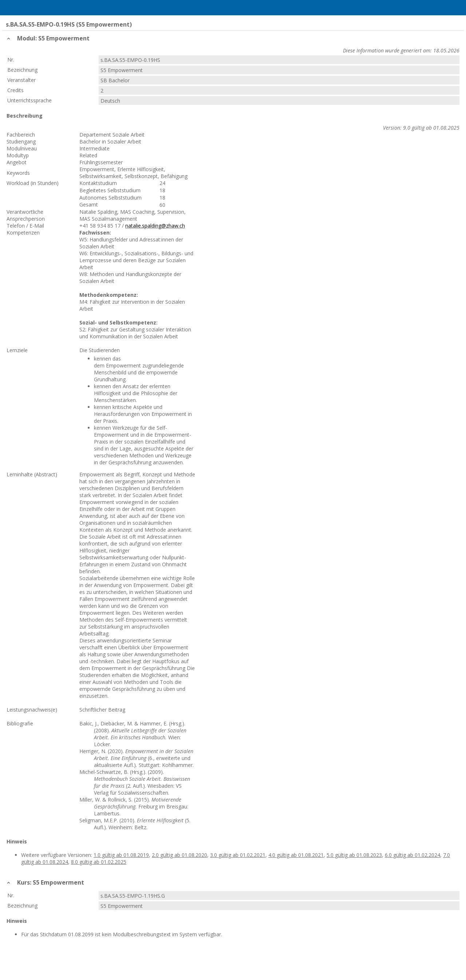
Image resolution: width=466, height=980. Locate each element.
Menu (16, 8)
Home (44, 8)
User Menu (450, 8)
